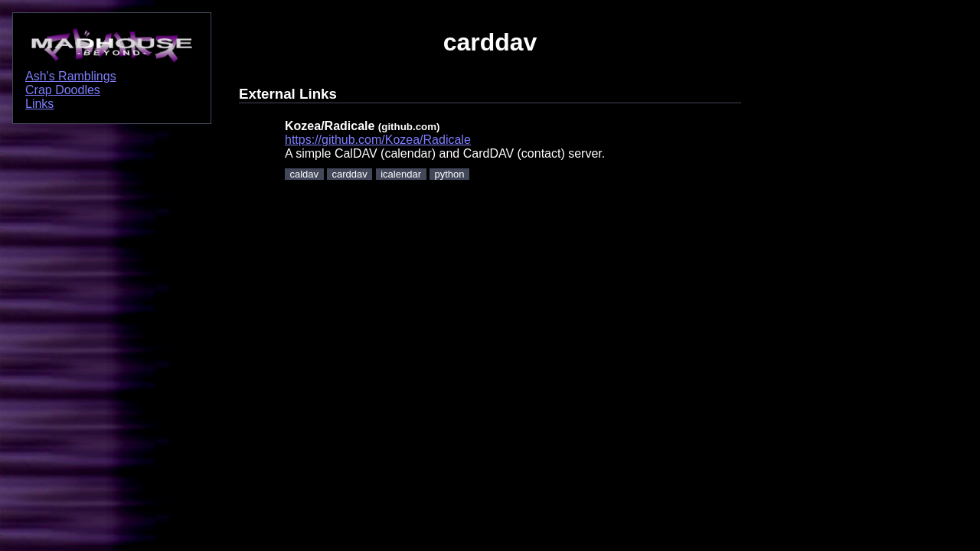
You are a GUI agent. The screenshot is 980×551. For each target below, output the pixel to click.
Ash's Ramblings (71, 76)
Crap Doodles (63, 90)
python (449, 174)
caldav (305, 174)
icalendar (401, 174)
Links (39, 104)
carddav (350, 174)
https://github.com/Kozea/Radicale (378, 140)
